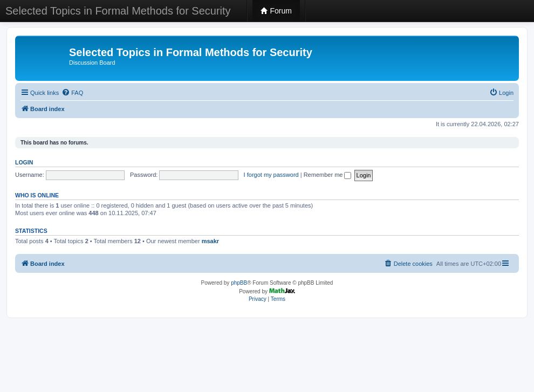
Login (24, 162)
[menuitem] (72, 93)
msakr (210, 241)
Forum (276, 11)
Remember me (328, 175)
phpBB (239, 283)
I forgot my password (271, 175)
